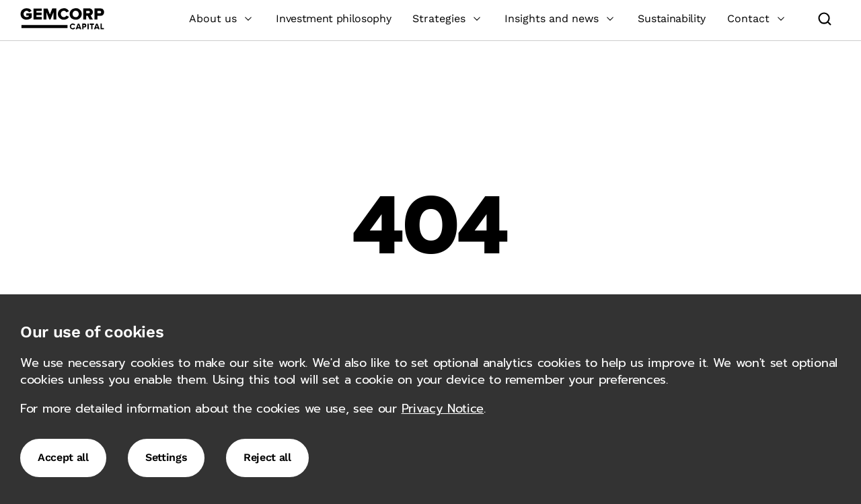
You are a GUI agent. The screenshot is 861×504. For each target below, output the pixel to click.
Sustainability (672, 18)
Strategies (448, 18)
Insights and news (560, 18)
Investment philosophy (333, 18)
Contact (757, 18)
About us (222, 18)
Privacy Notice (443, 409)
